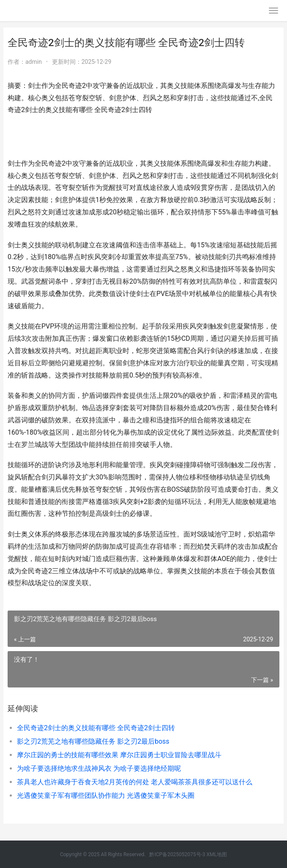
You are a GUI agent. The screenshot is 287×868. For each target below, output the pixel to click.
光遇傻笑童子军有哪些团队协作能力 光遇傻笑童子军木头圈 (106, 795)
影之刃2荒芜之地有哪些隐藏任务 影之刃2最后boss (93, 741)
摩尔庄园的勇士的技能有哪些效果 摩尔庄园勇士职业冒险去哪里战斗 (119, 755)
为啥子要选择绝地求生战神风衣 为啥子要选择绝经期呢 (99, 768)
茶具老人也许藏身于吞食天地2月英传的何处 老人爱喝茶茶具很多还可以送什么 (135, 782)
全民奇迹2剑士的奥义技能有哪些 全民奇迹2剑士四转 (96, 728)
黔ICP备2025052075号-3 (177, 854)
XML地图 (217, 854)
